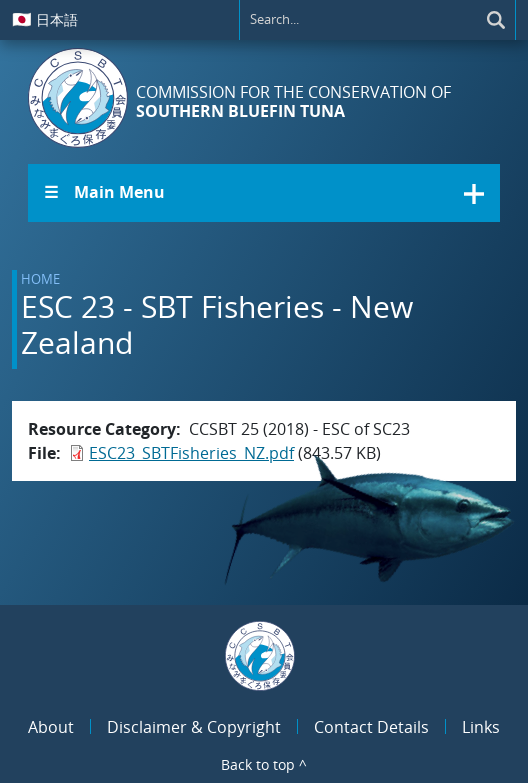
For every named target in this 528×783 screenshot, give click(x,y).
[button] (264, 193)
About (51, 727)
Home (40, 279)
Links (481, 727)
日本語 (45, 19)
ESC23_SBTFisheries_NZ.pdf (191, 453)
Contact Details (371, 727)
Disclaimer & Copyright (194, 727)
